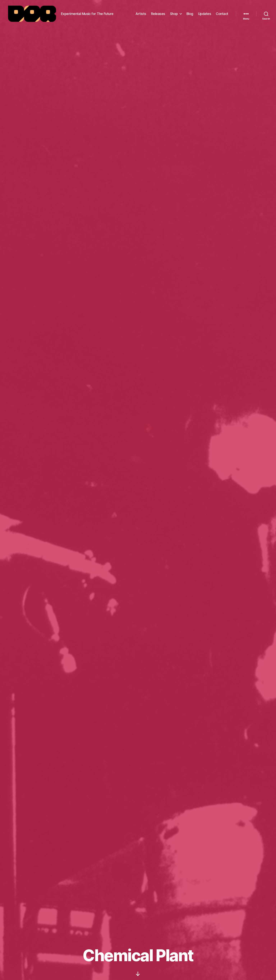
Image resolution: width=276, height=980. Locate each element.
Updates (205, 14)
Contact (222, 14)
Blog (190, 14)
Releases (158, 14)
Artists (141, 14)
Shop (174, 14)
